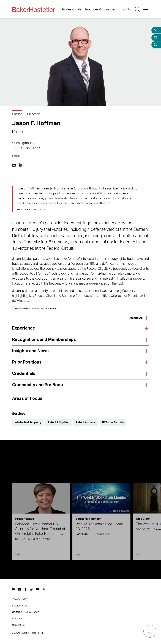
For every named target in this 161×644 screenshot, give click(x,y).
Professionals (72, 10)
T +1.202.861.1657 (26, 148)
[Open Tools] (155, 45)
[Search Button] (138, 10)
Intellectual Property (28, 422)
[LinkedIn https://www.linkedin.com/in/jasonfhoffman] (21, 165)
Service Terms (20, 606)
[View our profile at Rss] (44, 589)
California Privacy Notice (26, 612)
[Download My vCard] (14, 165)
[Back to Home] (34, 10)
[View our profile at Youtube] (37, 589)
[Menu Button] (146, 10)
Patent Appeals (86, 422)
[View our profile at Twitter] (20, 589)
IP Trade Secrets (113, 422)
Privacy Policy (20, 599)
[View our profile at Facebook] (25, 589)
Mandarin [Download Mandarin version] (34, 114)
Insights (125, 10)
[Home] (155, 30)
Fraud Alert (18, 619)
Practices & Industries (100, 10)
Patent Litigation (58, 422)
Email (16, 156)
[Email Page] (155, 37)
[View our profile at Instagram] (31, 589)
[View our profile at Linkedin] (13, 589)
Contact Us (18, 625)
